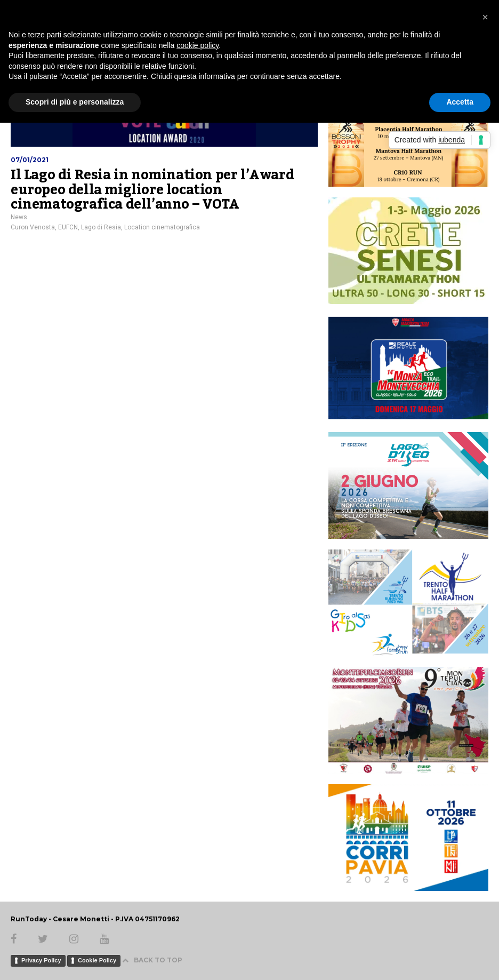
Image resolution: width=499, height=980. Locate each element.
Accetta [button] (460, 102)
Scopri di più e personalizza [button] (75, 102)
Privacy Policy (41, 960)
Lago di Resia (101, 227)
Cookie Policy (97, 960)
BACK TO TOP (152, 960)
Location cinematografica (162, 227)
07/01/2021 (30, 160)
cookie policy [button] (198, 45)
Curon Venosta (33, 227)
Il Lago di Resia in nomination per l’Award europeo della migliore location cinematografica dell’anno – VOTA (152, 190)
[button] (485, 17)
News (19, 217)
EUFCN (68, 227)
